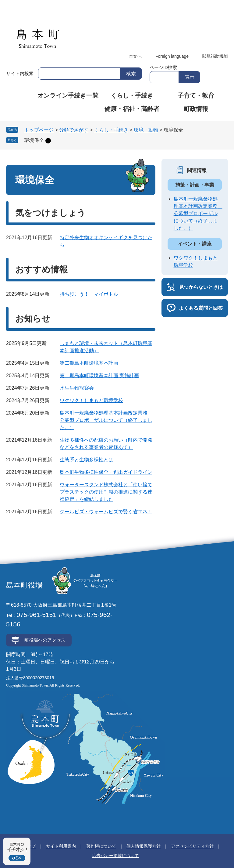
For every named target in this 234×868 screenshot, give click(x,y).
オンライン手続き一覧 (68, 95)
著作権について (101, 846)
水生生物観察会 (77, 388)
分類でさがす (74, 130)
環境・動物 (146, 130)
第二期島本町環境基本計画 (89, 363)
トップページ (39, 130)
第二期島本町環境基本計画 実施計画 (99, 375)
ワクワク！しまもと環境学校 (91, 400)
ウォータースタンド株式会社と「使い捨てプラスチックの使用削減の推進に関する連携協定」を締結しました (106, 492)
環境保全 (34, 140)
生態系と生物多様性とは (87, 460)
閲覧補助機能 (215, 56)
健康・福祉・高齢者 (132, 109)
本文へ (135, 56)
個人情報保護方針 (144, 846)
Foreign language (172, 56)
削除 (48, 141)
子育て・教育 (196, 95)
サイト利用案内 (61, 846)
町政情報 (196, 109)
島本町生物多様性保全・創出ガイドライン (106, 472)
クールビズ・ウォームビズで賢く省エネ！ (106, 512)
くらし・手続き (132, 95)
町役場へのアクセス (45, 640)
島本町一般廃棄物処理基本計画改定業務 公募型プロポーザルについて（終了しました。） (106, 420)
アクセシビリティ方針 (192, 846)
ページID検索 (163, 67)
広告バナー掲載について (115, 856)
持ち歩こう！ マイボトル (89, 294)
